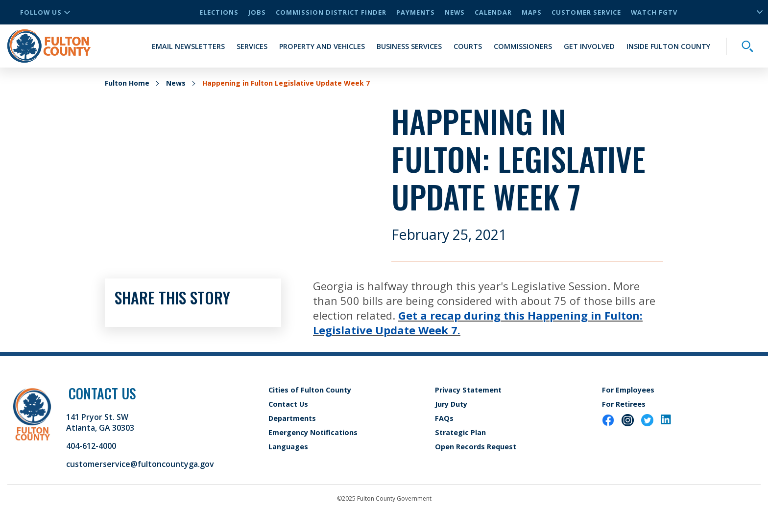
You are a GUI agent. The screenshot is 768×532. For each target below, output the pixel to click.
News (455, 12)
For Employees (628, 390)
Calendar (493, 12)
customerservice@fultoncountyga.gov (140, 464)
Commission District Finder (331, 12)
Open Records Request (476, 447)
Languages (288, 447)
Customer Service (586, 12)
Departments (292, 418)
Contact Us (288, 404)
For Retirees (624, 404)
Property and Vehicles (322, 46)
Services (252, 46)
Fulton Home (127, 83)
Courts (468, 46)
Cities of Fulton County (310, 390)
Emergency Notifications (313, 432)
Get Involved (589, 46)
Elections (219, 12)
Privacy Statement (468, 390)
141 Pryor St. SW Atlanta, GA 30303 (100, 422)
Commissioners (523, 46)
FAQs (444, 418)
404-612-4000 (91, 446)
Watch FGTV (654, 12)
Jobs (257, 12)
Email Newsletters (188, 46)
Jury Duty (451, 404)
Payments (416, 12)
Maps (532, 12)
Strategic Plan (460, 432)
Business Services (409, 46)
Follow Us (45, 12)
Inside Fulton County (668, 46)
